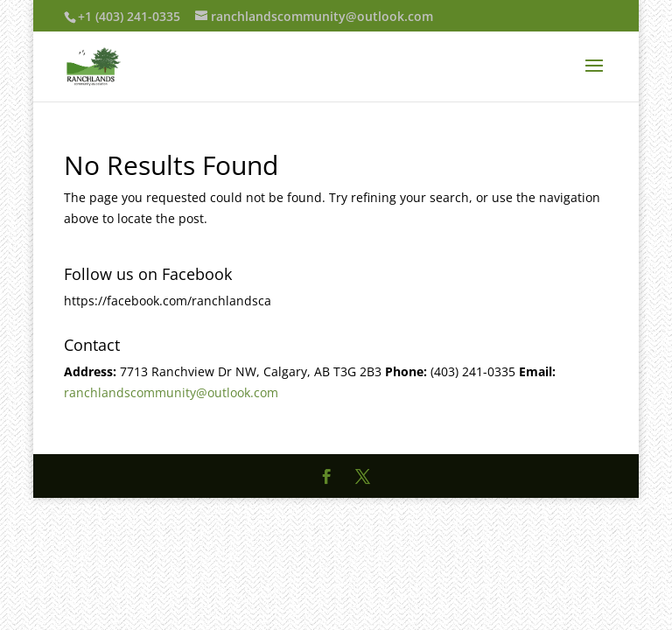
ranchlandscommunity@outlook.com (171, 392)
